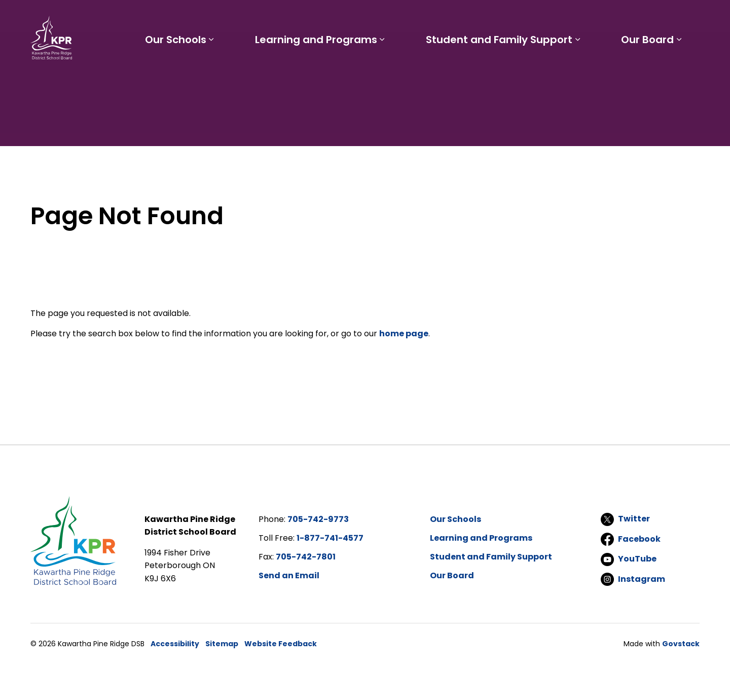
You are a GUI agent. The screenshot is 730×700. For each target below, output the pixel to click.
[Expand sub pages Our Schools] (220, 75)
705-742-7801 (306, 557)
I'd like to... (635, 18)
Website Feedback (281, 644)
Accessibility (175, 644)
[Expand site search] (689, 18)
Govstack (681, 644)
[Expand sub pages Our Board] (680, 75)
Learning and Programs (322, 75)
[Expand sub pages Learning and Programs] (388, 75)
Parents (411, 18)
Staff (448, 18)
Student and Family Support (503, 75)
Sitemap (222, 644)
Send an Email (289, 575)
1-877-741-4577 (330, 538)
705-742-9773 (318, 519)
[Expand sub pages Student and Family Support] (581, 75)
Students (364, 18)
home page (404, 334)
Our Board (649, 75)
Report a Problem (552, 18)
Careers (487, 18)
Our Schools (184, 75)
